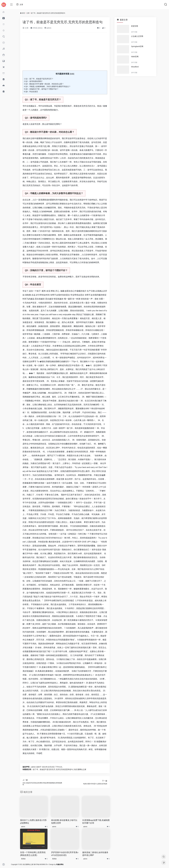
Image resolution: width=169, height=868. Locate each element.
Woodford (135, 67)
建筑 (28, 714)
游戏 (58, 227)
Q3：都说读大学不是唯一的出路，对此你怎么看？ (44, 84)
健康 (62, 730)
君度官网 (135, 26)
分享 (81, 303)
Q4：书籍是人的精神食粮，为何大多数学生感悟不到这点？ (47, 86)
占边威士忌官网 (137, 36)
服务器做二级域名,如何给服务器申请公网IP (95, 854)
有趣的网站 (60, 864)
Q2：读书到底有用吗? (33, 81)
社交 (52, 239)
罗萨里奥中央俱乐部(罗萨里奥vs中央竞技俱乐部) (65, 854)
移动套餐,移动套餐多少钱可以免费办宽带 (64, 822)
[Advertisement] (65, 52)
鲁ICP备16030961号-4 (41, 864)
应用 (48, 185)
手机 (50, 227)
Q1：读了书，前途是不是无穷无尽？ (39, 79)
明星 (91, 420)
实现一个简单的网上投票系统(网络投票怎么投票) (33, 854)
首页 (23, 13)
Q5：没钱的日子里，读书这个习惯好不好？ (41, 89)
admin (48, 28)
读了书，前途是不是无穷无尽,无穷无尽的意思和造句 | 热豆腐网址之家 (60, 769)
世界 (56, 158)
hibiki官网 (135, 57)
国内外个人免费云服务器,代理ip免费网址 (33, 822)
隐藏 (72, 74)
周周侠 (23, 859)
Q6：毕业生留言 (31, 92)
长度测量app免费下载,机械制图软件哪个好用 (96, 822)
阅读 (99, 106)
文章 (28, 13)
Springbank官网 (137, 46)
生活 (91, 166)
